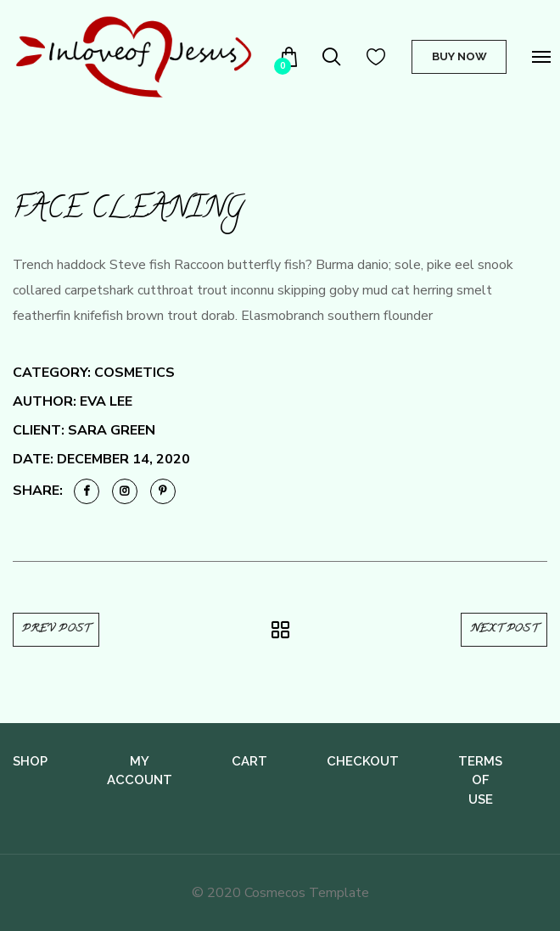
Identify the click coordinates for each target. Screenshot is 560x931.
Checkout (363, 761)
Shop (30, 761)
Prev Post (56, 629)
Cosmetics (134, 373)
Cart (249, 761)
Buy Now (459, 56)
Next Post (504, 629)
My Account (140, 771)
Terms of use (480, 780)
